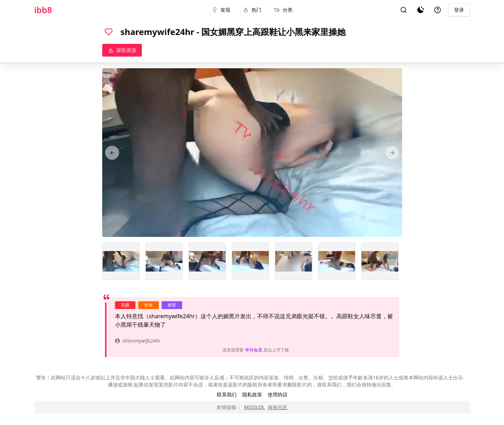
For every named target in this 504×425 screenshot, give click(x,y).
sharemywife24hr (138, 341)
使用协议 (278, 394)
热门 (252, 10)
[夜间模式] (421, 10)
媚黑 (172, 305)
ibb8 (43, 10)
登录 (459, 10)
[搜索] (404, 10)
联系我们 (227, 394)
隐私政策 (252, 394)
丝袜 (149, 305)
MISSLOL (254, 407)
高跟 (125, 305)
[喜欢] (109, 32)
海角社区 (278, 407)
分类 (283, 10)
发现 (221, 10)
